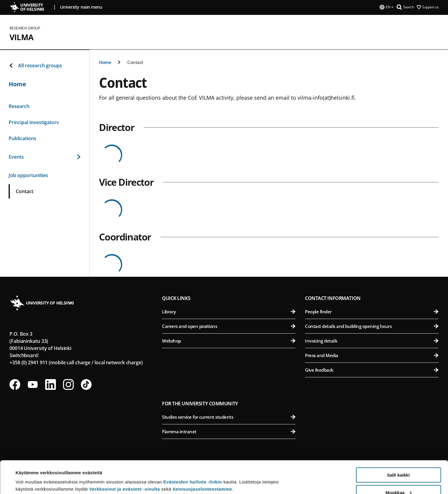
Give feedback (372, 370)
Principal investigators (34, 122)
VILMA (21, 37)
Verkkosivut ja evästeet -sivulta (125, 458)
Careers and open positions (229, 326)
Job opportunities (28, 175)
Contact (135, 62)
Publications (22, 138)
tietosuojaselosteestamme (202, 458)
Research (19, 106)
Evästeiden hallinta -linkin (193, 451)
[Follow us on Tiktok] (86, 384)
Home (105, 62)
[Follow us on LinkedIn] (51, 384)
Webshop (229, 341)
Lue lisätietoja (31, 475)
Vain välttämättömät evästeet (398, 479)
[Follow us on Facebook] (15, 384)
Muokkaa (399, 462)
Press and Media (372, 355)
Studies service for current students (229, 417)
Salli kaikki (399, 444)
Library (229, 312)
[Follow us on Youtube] (33, 384)
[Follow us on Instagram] (68, 384)
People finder (372, 312)
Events (45, 157)
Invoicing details (372, 341)
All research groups (35, 65)
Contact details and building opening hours (372, 326)
